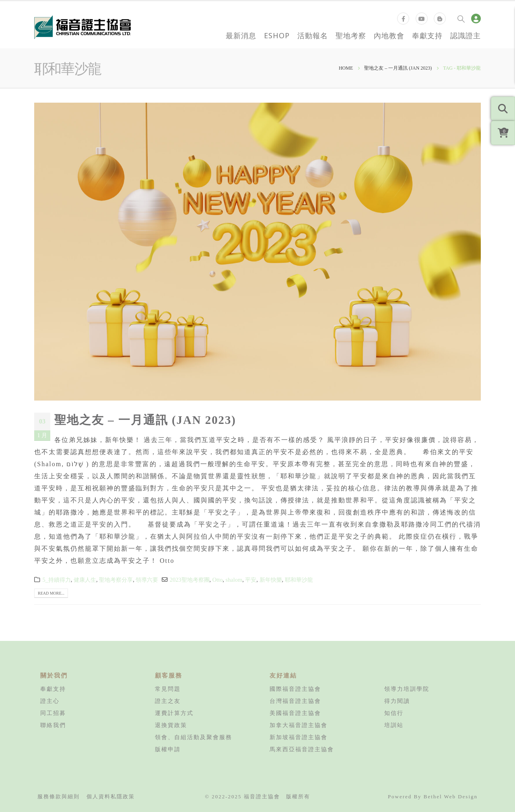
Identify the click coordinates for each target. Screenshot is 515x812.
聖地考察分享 (116, 580)
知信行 (394, 713)
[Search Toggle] (461, 19)
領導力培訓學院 (407, 689)
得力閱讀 (397, 701)
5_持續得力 (56, 580)
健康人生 (85, 580)
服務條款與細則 (59, 797)
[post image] (257, 252)
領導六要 (147, 580)
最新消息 (241, 35)
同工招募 (53, 713)
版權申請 (168, 749)
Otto (218, 580)
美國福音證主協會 (295, 713)
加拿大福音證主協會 (299, 725)
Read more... (51, 593)
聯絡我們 (53, 725)
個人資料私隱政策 (111, 797)
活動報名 (313, 35)
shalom (234, 580)
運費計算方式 (174, 713)
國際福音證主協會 (295, 689)
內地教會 (389, 35)
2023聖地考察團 (190, 580)
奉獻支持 (427, 35)
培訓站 (394, 725)
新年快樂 (271, 580)
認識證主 (466, 35)
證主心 (50, 701)
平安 (251, 580)
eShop (277, 35)
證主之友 (168, 701)
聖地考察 (351, 35)
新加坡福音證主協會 (299, 737)
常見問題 (168, 689)
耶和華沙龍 (299, 580)
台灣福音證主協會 (295, 701)
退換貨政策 (171, 725)
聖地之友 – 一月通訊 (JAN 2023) (145, 420)
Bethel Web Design (451, 797)
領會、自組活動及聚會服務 (194, 737)
